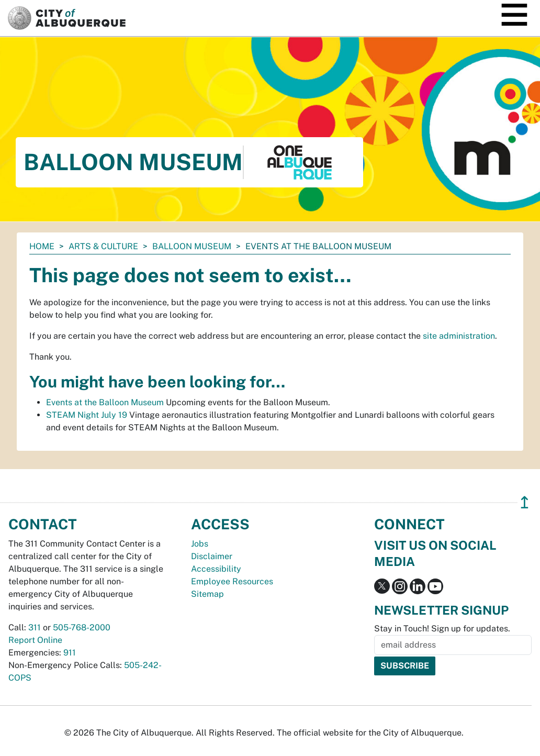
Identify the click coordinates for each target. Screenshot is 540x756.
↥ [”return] (525, 502)
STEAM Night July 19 (87, 415)
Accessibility (216, 569)
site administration (459, 336)
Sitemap (207, 594)
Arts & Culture (103, 246)
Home (42, 246)
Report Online (35, 640)
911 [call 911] (70, 653)
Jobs (200, 544)
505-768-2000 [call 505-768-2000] (82, 627)
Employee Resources (232, 581)
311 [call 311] (35, 627)
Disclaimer (212, 556)
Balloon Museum (192, 246)
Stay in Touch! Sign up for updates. (442, 629)
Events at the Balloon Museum (105, 402)
